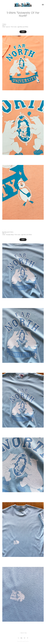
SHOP (23, 32)
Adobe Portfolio (26, 641)
